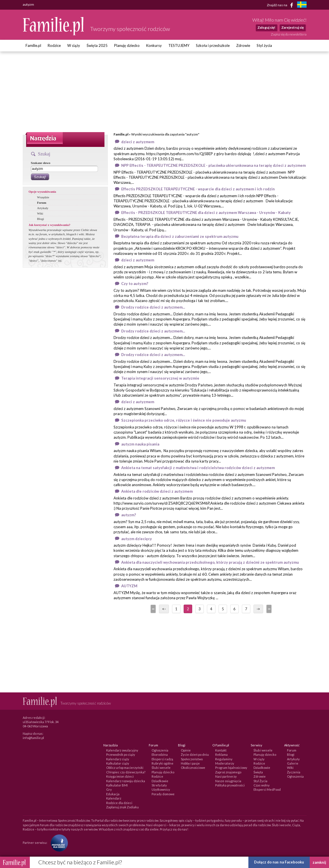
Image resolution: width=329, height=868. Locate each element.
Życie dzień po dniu (195, 754)
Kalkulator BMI (117, 785)
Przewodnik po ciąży (121, 754)
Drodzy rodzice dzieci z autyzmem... (153, 307)
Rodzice (54, 45)
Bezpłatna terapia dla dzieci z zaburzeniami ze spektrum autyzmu (180, 236)
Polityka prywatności (230, 785)
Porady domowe (163, 794)
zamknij (319, 862)
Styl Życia (260, 781)
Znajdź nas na (281, 5)
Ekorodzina (160, 754)
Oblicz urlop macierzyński (125, 768)
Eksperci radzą (162, 759)
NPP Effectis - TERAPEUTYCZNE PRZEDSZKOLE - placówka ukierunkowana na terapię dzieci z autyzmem (213, 165)
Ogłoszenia (160, 750)
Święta (258, 772)
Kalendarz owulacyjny (122, 750)
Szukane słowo (41, 163)
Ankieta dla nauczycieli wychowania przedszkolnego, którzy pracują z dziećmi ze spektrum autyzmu (210, 562)
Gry (109, 789)
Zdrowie (243, 45)
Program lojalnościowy (231, 768)
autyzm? (129, 515)
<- (164, 609)
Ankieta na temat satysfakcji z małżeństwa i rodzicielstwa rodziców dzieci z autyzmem (198, 468)
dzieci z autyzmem (138, 142)
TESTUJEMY (179, 45)
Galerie (293, 763)
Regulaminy (224, 759)
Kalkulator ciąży (118, 763)
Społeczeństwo (192, 759)
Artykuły (43, 208)
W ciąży (74, 45)
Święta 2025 (97, 45)
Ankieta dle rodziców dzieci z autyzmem (157, 491)
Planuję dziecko (127, 45)
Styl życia (264, 45)
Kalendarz (114, 798)
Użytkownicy (161, 789)
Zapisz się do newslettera (289, 34)
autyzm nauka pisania (140, 444)
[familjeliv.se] (302, 5)
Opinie (186, 750)
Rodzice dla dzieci (119, 803)
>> (269, 609)
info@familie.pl (33, 738)
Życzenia (294, 772)
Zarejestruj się (293, 27)
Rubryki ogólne (163, 763)
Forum (42, 203)
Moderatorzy (225, 763)
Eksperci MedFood (267, 789)
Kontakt (221, 750)
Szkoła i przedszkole (213, 45)
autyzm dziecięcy (137, 539)
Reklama (221, 754)
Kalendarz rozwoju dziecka (126, 781)
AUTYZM (129, 586)
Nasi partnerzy (226, 776)
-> (258, 609)
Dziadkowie (160, 781)
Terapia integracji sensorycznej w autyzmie (160, 378)
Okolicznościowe (193, 768)
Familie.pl (33, 45)
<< (153, 609)
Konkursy (154, 45)
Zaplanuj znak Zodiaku (122, 807)
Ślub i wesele (161, 768)
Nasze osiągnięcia (228, 781)
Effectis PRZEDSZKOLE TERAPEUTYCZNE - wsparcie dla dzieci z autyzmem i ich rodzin (198, 189)
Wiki (40, 213)
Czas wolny (262, 785)
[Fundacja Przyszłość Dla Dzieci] (58, 842)
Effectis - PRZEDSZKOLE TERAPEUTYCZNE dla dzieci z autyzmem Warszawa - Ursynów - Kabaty (206, 213)
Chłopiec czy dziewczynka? (126, 772)
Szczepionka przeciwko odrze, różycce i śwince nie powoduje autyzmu (184, 420)
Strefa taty (159, 785)
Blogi (41, 219)
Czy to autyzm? (135, 284)
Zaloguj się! (266, 27)
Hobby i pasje (190, 763)
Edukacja (113, 794)
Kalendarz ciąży (118, 759)
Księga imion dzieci (120, 776)
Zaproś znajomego (228, 772)
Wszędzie (43, 197)
